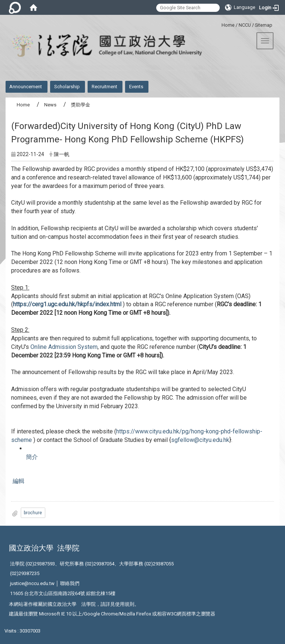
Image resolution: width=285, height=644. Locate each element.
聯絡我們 (70, 583)
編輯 (18, 481)
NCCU (245, 25)
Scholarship (67, 87)
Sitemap (264, 25)
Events (136, 87)
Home (228, 25)
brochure (33, 513)
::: (219, 24)
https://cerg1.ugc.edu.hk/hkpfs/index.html (67, 304)
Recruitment (104, 87)
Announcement (26, 87)
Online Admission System (64, 347)
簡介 (32, 457)
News (50, 105)
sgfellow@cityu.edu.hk (200, 440)
